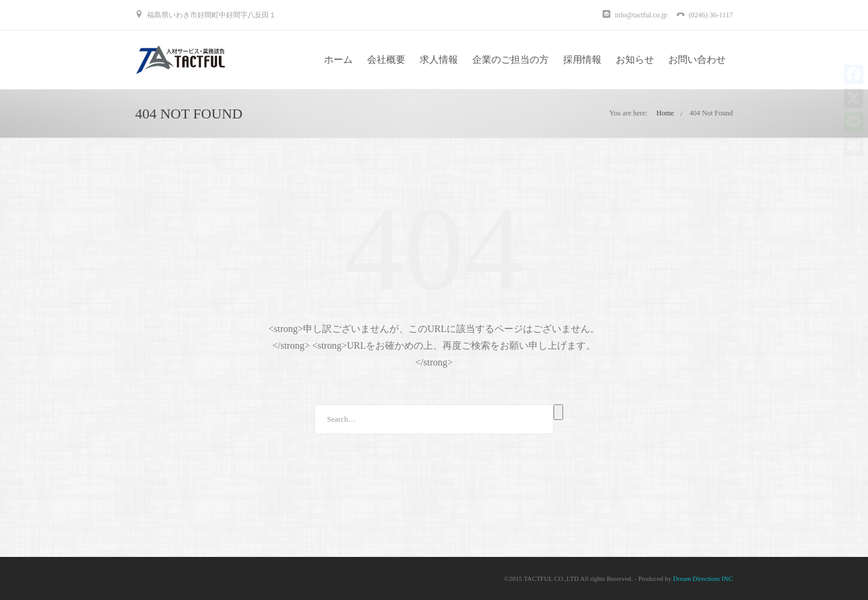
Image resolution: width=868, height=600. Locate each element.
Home (665, 113)
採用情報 (582, 60)
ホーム (338, 60)
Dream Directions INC (703, 578)
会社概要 (386, 60)
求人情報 (439, 60)
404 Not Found (711, 113)
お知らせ (635, 60)
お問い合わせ (697, 60)
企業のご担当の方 (511, 60)
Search (558, 412)
